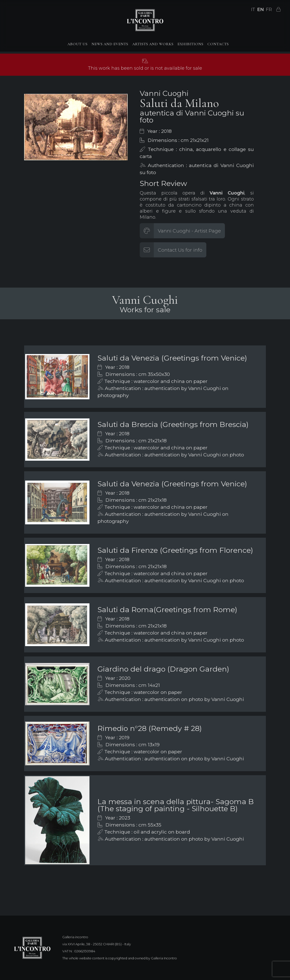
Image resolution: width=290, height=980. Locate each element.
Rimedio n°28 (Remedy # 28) (150, 728)
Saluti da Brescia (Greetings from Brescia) (173, 424)
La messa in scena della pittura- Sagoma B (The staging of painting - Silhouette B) (176, 805)
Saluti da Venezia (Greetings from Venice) (172, 358)
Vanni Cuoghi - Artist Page (189, 231)
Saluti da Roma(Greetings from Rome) (167, 610)
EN (260, 10)
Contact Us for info (180, 250)
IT (253, 10)
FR (269, 10)
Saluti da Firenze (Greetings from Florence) (175, 550)
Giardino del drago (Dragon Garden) (163, 669)
